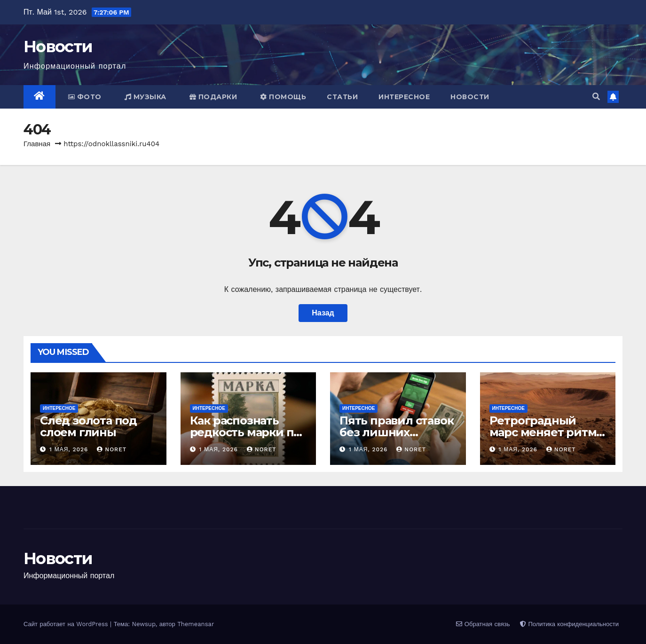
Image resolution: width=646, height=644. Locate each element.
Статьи (342, 97)
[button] (596, 97)
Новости (58, 47)
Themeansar (196, 624)
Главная (37, 144)
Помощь (283, 97)
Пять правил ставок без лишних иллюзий (396, 432)
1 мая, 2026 (70, 449)
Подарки (213, 97)
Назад (323, 313)
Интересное (404, 97)
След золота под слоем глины (88, 426)
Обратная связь (483, 624)
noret (112, 449)
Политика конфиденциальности (569, 624)
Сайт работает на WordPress (67, 624)
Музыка (146, 97)
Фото (85, 97)
